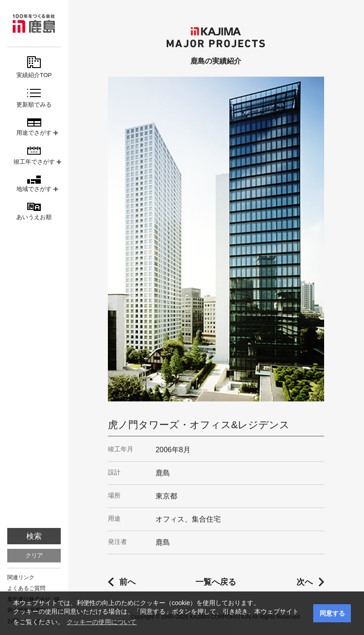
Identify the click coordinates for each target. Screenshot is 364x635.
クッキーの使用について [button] (102, 622)
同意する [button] (332, 613)
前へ (127, 582)
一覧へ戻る (216, 582)
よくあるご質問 (26, 588)
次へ (305, 582)
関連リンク (21, 577)
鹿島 (34, 23)
